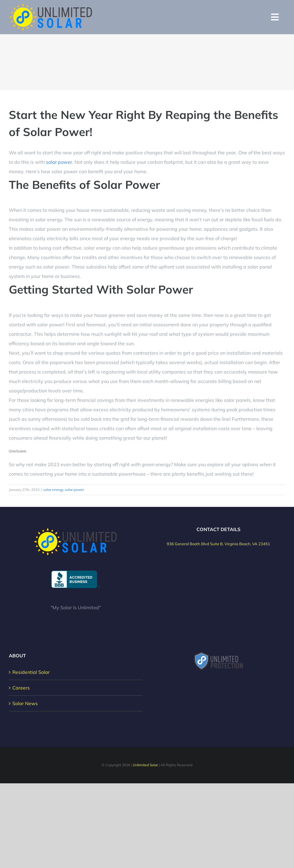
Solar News (25, 703)
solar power (59, 162)
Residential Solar (31, 672)
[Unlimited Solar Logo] (51, 5)
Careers (21, 688)
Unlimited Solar (145, 765)
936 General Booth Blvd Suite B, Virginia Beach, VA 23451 (218, 544)
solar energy (53, 490)
